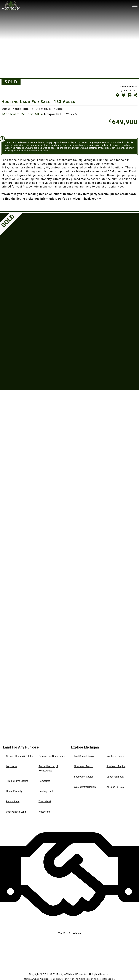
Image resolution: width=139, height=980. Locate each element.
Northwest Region (84, 766)
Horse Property (14, 791)
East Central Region (85, 756)
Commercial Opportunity (52, 756)
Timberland (45, 801)
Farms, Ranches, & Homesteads (48, 769)
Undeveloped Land (16, 812)
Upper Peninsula (115, 777)
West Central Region (85, 787)
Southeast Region (116, 766)
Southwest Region (84, 777)
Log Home (12, 766)
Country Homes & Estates (20, 756)
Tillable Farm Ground (17, 781)
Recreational (13, 801)
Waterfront (44, 812)
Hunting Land (46, 791)
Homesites (44, 781)
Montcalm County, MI (21, 114)
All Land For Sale (116, 787)
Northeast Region (116, 756)
